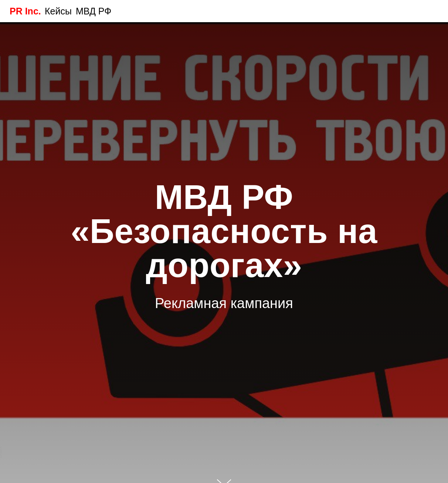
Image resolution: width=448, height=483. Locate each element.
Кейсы (58, 11)
